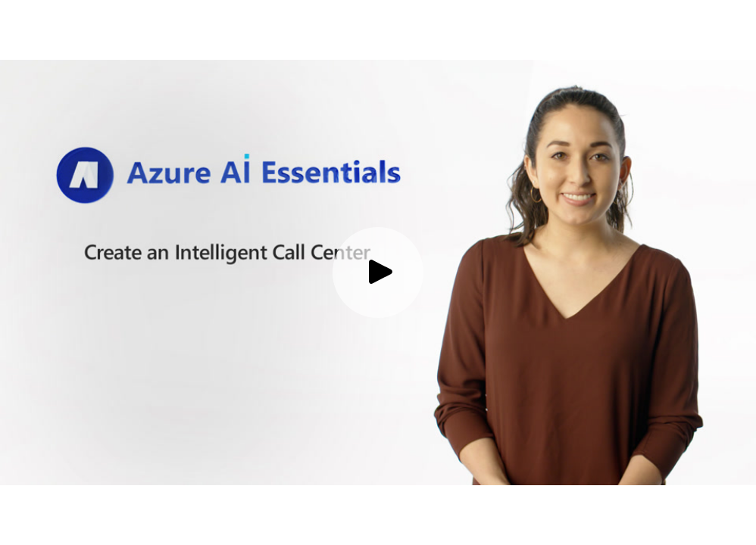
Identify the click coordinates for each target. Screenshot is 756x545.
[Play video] (378, 272)
